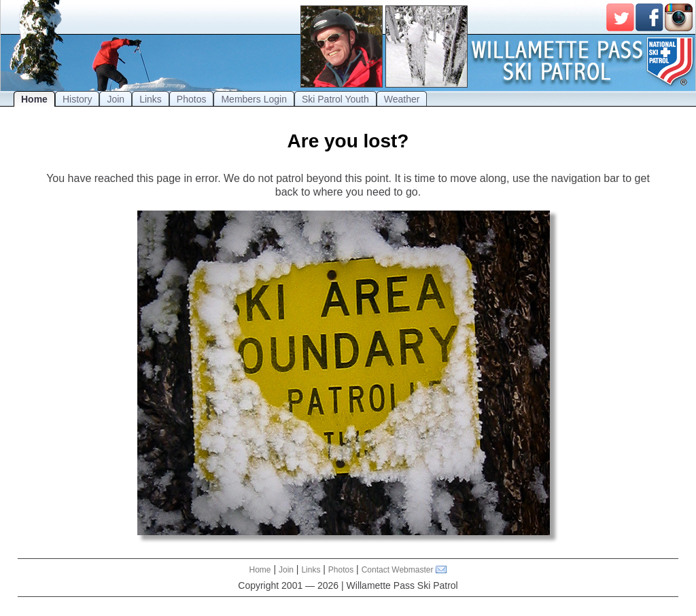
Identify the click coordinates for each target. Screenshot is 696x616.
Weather (402, 99)
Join (116, 99)
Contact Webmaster (398, 570)
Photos (192, 99)
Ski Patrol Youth (335, 99)
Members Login (254, 99)
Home (34, 99)
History (77, 99)
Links (151, 99)
